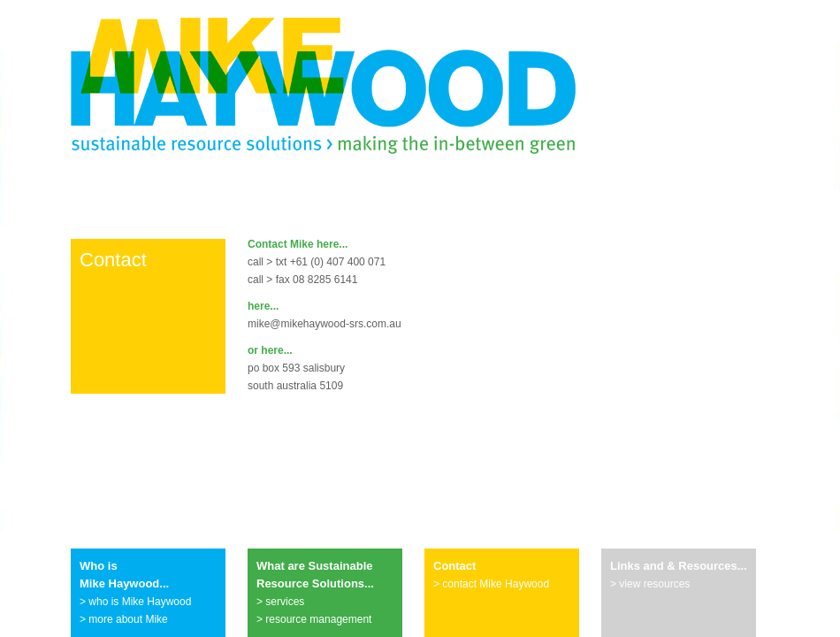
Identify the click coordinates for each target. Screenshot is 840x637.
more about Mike (128, 619)
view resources (654, 584)
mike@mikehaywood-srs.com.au (325, 324)
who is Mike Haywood (140, 602)
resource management (318, 619)
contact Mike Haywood (496, 584)
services (285, 602)
